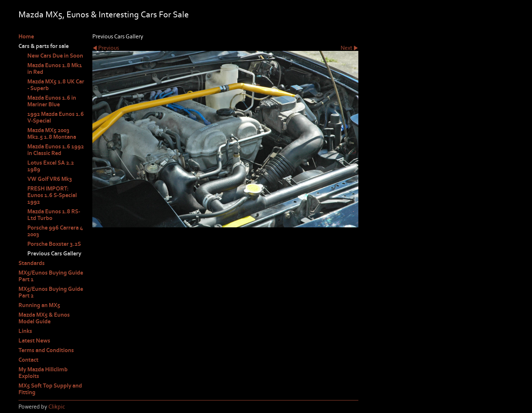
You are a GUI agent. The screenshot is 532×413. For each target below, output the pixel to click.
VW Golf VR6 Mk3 (50, 179)
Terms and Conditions (46, 350)
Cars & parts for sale (44, 46)
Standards (32, 263)
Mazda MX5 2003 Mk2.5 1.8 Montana (52, 134)
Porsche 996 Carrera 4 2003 (55, 231)
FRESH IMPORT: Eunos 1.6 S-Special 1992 (52, 195)
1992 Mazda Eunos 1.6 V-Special (56, 117)
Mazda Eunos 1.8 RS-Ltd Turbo (54, 215)
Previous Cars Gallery (54, 254)
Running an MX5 (39, 305)
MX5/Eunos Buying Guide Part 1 (51, 276)
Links (25, 331)
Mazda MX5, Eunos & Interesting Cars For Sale (104, 15)
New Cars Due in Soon (55, 56)
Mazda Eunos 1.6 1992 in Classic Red (56, 150)
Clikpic (57, 407)
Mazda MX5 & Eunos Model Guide (44, 318)
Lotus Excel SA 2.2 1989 (51, 166)
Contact (28, 360)
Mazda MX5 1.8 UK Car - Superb (56, 85)
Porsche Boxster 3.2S (54, 244)
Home (26, 37)
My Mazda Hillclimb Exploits (43, 373)
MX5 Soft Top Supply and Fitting (50, 389)
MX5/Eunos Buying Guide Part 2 (51, 292)
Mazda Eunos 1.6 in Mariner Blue (52, 101)
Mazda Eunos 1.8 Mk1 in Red (55, 69)
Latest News (34, 341)
